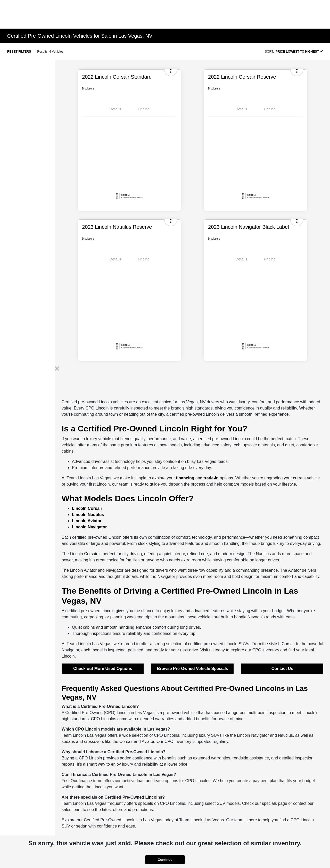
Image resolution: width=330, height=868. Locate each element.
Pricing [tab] (144, 109)
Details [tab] (115, 109)
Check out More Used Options (103, 669)
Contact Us (282, 669)
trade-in (211, 478)
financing (185, 478)
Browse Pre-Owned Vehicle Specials (193, 669)
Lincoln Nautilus (88, 515)
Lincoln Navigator (89, 527)
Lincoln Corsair (87, 508)
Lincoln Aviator (87, 521)
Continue (165, 860)
